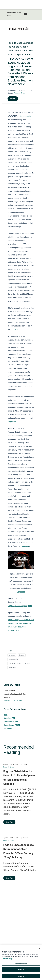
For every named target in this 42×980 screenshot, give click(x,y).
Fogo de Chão (25, 116)
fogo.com (25, 546)
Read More (9, 822)
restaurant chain (14, 659)
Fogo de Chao (19, 93)
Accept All (21, 977)
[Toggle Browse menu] (34, 14)
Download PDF (9, 718)
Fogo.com (12, 422)
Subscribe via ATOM (12, 725)
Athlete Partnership (15, 663)
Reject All (21, 970)
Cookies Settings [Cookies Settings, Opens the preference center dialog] (21, 964)
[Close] (39, 949)
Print (5, 715)
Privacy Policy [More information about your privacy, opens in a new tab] (7, 959)
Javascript (8, 728)
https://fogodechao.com (13, 700)
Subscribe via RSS (11, 722)
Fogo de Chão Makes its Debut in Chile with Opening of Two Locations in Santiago (20, 778)
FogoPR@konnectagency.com (20, 606)
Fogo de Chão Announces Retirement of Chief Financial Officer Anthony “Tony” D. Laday (19, 851)
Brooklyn (22, 655)
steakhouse (12, 667)
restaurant (12, 655)
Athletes (27, 663)
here (16, 329)
